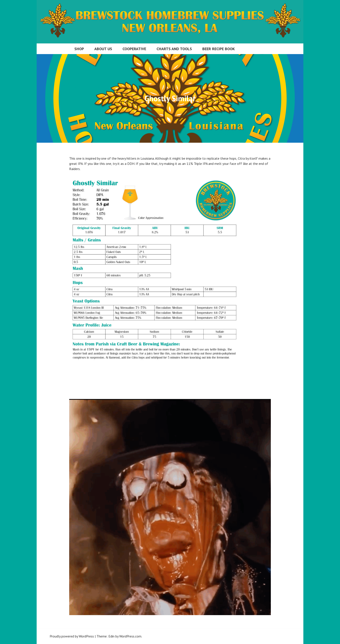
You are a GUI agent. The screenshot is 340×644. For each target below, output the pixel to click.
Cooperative (134, 49)
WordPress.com (130, 636)
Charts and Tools (174, 49)
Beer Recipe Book (219, 49)
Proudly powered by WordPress (72, 636)
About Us (103, 49)
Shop (79, 49)
